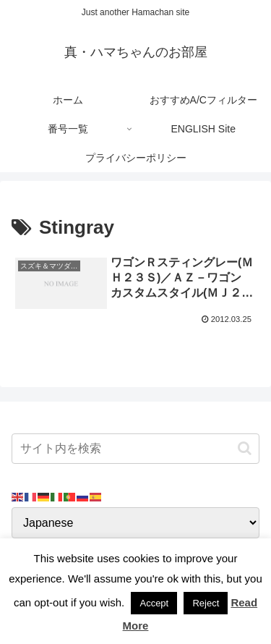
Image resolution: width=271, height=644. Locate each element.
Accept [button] (154, 603)
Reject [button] (206, 603)
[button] (245, 448)
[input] (135, 449)
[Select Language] (135, 523)
